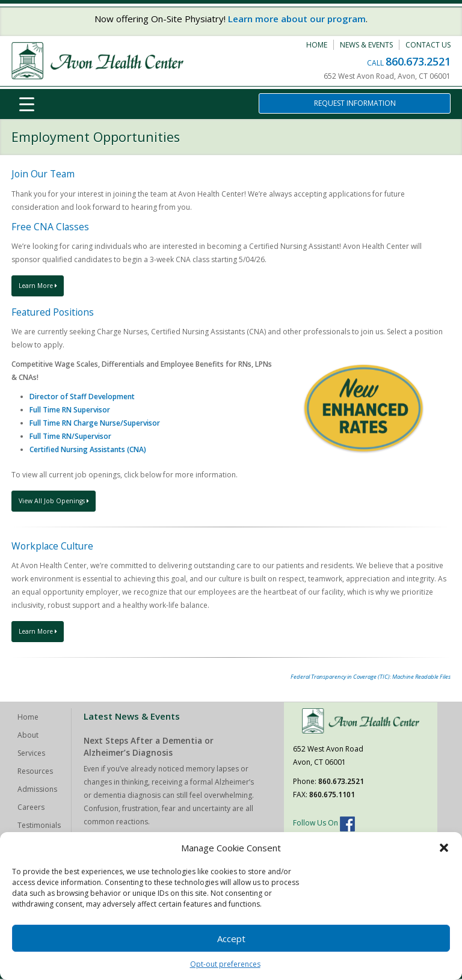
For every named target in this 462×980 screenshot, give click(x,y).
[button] (444, 848)
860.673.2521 (418, 61)
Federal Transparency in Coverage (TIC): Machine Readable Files (371, 678)
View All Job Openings (56, 501)
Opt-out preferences (225, 964)
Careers (31, 808)
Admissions (37, 790)
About (28, 736)
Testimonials (39, 826)
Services (31, 754)
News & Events (366, 45)
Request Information (355, 103)
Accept (231, 939)
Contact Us (428, 45)
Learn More (40, 286)
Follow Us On (324, 824)
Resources (35, 772)
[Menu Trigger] (26, 104)
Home (317, 45)
